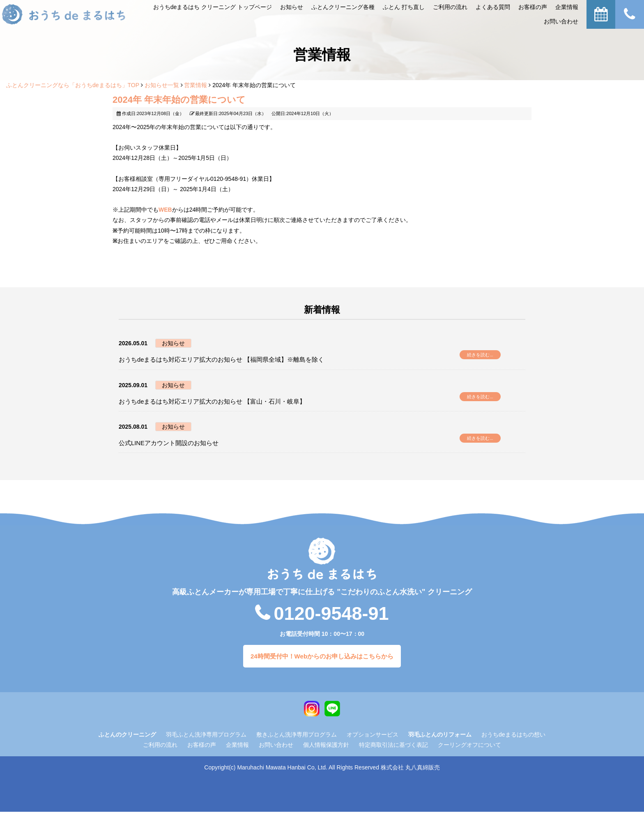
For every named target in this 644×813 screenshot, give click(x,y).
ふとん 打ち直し (404, 7)
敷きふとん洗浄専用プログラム (297, 736)
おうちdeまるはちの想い (513, 736)
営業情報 (195, 85)
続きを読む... (481, 356)
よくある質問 (493, 7)
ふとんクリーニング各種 (343, 7)
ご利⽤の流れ (450, 7)
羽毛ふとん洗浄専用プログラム (206, 736)
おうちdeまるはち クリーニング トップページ (213, 7)
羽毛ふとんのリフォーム (440, 736)
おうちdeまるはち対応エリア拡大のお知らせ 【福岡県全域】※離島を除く (235, 360)
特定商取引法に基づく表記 (393, 746)
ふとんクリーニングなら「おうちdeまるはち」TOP (73, 85)
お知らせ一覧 (162, 85)
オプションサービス (373, 736)
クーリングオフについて (469, 746)
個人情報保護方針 (326, 746)
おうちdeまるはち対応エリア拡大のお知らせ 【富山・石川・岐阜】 (225, 402)
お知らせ (292, 7)
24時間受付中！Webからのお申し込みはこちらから (322, 657)
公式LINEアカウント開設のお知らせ (175, 443)
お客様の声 (533, 7)
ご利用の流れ (160, 746)
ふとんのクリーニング (127, 736)
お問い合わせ (561, 21)
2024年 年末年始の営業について (179, 100)
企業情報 (567, 7)
